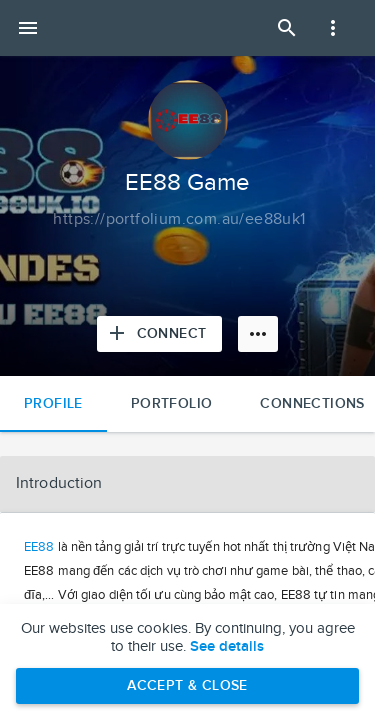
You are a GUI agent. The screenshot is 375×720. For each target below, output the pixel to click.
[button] (187, 484)
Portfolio (172, 403)
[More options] (258, 334)
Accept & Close (187, 685)
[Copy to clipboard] (179, 220)
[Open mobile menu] (28, 28)
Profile (53, 403)
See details (227, 647)
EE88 (39, 547)
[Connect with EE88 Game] (160, 334)
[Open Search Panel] (287, 28)
